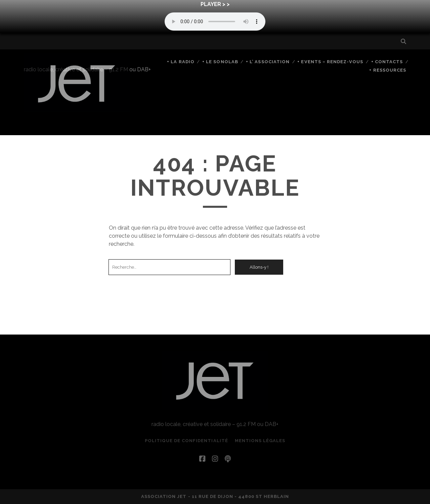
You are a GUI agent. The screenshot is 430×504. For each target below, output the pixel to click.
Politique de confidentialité (186, 441)
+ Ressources (388, 70)
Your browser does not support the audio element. (215, 22)
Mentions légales (260, 441)
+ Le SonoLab (220, 62)
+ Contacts (387, 62)
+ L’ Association (268, 62)
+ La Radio (181, 62)
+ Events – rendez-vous (330, 62)
